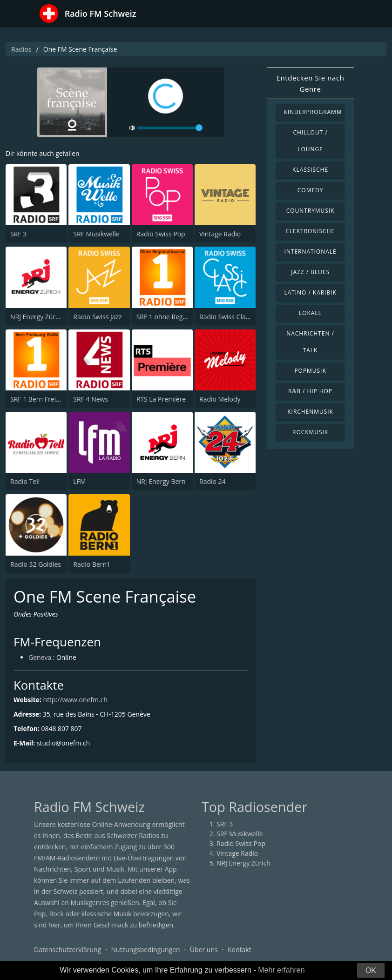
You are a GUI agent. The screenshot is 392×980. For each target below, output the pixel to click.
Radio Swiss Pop (161, 234)
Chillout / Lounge (311, 141)
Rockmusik (310, 432)
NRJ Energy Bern (161, 481)
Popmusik (310, 371)
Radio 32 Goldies (36, 564)
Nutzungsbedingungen (146, 950)
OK (371, 970)
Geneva (40, 658)
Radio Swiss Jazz (97, 317)
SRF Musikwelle (96, 234)
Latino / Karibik (310, 292)
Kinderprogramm (313, 112)
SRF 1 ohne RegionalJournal (178, 317)
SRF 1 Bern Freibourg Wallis (52, 399)
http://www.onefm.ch (76, 700)
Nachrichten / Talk (310, 342)
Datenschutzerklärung (68, 950)
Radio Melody (220, 399)
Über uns (204, 950)
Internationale (311, 252)
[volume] (170, 128)
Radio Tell (25, 481)
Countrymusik (311, 211)
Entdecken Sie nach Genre (311, 83)
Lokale (310, 313)
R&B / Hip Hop (310, 391)
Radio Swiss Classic (228, 317)
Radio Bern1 (92, 564)
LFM (79, 481)
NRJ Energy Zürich (37, 317)
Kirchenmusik (310, 412)
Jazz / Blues (310, 272)
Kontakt (240, 950)
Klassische (310, 170)
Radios (21, 49)
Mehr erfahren (281, 970)
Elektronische (310, 231)
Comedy (311, 190)
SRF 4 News (91, 399)
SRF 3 (18, 234)
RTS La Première (161, 399)
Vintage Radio (220, 234)
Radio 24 (213, 481)
